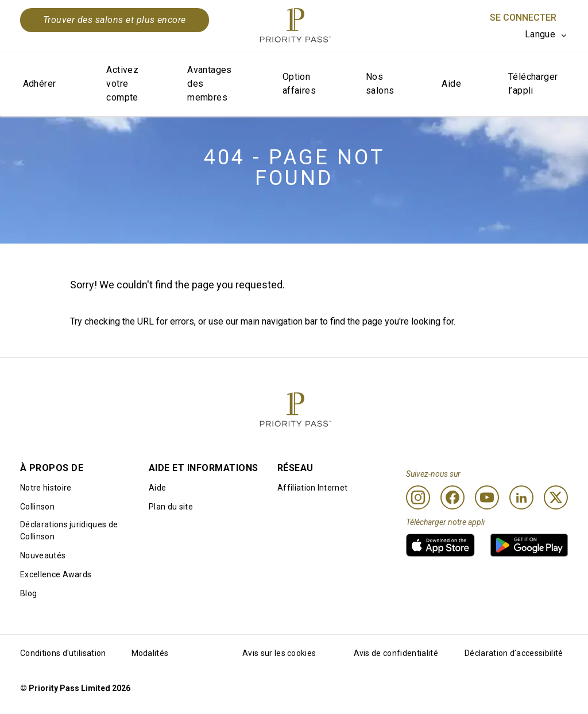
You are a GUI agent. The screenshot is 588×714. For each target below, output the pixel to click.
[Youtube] (487, 497)
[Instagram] (418, 497)
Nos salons (380, 84)
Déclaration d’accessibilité (514, 653)
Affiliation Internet (312, 488)
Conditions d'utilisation (63, 653)
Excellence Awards (56, 574)
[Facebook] (452, 497)
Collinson (37, 507)
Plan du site (171, 507)
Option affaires (299, 84)
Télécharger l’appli (533, 84)
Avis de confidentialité (396, 653)
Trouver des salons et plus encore (115, 20)
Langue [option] (540, 34)
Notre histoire (46, 488)
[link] (440, 545)
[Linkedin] (521, 497)
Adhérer (40, 84)
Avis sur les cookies (279, 653)
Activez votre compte (122, 84)
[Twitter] (556, 497)
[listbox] (546, 34)
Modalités (150, 653)
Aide (451, 84)
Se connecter (523, 18)
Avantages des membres (210, 84)
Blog (28, 593)
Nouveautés (43, 555)
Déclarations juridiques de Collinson (69, 530)
